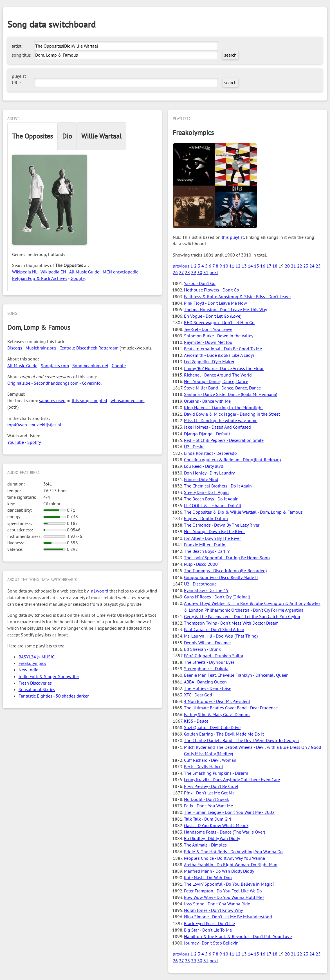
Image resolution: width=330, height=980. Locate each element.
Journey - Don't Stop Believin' (212, 943)
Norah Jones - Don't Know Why (213, 910)
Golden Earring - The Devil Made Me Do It (224, 734)
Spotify (34, 442)
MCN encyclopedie (121, 272)
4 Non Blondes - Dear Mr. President (217, 701)
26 (175, 272)
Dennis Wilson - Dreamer (207, 643)
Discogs (15, 348)
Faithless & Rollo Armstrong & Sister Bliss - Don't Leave (237, 297)
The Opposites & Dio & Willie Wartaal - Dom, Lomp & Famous (243, 512)
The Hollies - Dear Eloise (208, 688)
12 (238, 266)
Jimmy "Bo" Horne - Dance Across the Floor (224, 368)
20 (287, 266)
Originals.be (19, 383)
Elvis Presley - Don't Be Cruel (211, 786)
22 (300, 266)
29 (194, 272)
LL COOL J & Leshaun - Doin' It (213, 505)
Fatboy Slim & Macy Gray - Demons (217, 714)
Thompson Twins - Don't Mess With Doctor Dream (231, 623)
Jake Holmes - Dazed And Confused (217, 427)
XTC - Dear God (198, 695)
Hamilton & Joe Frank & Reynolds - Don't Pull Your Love (238, 936)
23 (306, 266)
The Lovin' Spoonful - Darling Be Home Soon (227, 558)
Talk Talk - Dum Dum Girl (208, 819)
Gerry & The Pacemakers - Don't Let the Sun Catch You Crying (242, 616)
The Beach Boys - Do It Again (211, 499)
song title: (22, 55)
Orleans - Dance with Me (207, 401)
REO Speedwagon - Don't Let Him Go (219, 322)
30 (200, 272)
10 (226, 266)
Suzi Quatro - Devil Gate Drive (212, 727)
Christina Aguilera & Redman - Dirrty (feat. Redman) (232, 460)
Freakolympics (32, 663)
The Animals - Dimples (205, 845)
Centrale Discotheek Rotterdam (89, 348)
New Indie (28, 670)
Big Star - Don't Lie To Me (208, 930)
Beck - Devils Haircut (204, 767)
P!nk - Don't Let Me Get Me (209, 793)
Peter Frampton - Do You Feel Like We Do (223, 891)
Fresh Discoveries (35, 683)
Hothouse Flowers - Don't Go (212, 290)
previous (181, 266)
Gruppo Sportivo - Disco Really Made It (221, 577)
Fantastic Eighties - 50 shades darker (54, 696)
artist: (17, 46)
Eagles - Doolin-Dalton (206, 518)
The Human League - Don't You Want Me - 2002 (229, 812)
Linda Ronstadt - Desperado (210, 453)
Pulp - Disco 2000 (201, 564)
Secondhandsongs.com (56, 383)
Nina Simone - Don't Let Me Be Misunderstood (228, 917)
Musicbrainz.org (41, 348)
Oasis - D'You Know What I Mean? (216, 825)
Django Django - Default (207, 434)
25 (318, 266)
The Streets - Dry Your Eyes (209, 662)
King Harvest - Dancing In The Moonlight (223, 407)
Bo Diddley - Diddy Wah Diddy (212, 838)
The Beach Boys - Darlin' (207, 551)
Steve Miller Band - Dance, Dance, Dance (222, 388)
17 (269, 266)
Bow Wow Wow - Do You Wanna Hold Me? (224, 897)
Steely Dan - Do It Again (206, 492)
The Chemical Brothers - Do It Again (218, 486)
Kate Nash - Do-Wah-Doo (208, 877)
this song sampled (89, 400)
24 (312, 266)
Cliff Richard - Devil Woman (210, 760)
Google (78, 278)
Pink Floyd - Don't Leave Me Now (215, 303)
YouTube (16, 442)
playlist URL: (19, 79)
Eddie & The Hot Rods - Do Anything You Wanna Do (233, 852)
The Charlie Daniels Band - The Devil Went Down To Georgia (241, 740)
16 (263, 266)
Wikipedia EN (53, 272)
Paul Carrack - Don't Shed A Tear (214, 629)
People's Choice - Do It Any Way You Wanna (225, 858)
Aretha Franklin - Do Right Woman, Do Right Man (231, 865)
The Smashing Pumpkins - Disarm (216, 773)
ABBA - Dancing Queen (205, 682)
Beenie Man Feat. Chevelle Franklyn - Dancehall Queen (236, 675)
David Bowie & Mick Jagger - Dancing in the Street (232, 414)
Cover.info (91, 383)
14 (250, 266)
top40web (17, 425)
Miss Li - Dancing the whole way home (221, 420)
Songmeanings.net (90, 366)
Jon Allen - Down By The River (212, 538)
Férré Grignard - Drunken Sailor (214, 656)
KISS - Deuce (196, 721)
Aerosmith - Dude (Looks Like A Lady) (219, 355)
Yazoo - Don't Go (200, 283)
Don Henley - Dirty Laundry (209, 473)
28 (187, 272)
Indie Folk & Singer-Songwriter (49, 676)
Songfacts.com (55, 366)
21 (293, 266)
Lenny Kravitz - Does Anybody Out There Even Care (232, 779)
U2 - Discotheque (200, 584)
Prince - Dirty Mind (201, 479)
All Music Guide (84, 272)
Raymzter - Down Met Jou (208, 342)
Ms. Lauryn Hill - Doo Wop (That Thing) (221, 636)
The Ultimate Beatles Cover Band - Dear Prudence (231, 708)
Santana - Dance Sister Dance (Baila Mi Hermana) (231, 394)
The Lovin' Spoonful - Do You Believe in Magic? (229, 884)
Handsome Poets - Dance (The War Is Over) (225, 832)
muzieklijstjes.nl (46, 425)
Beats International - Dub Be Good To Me (223, 349)
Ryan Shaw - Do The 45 (206, 590)
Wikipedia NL (25, 272)
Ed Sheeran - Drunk (202, 649)
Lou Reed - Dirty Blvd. (204, 466)
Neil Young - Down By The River (214, 531)
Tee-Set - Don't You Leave (208, 329)
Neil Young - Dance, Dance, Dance (216, 381)
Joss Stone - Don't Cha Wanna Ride (217, 904)
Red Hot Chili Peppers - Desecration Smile (224, 440)
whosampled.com (128, 400)
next (214, 272)
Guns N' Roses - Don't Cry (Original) (217, 597)
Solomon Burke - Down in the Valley (219, 336)
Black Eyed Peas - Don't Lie (209, 923)
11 (232, 266)
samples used (52, 400)
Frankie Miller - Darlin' (205, 545)
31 (206, 272)
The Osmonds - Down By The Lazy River (222, 525)
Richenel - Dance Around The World (218, 375)
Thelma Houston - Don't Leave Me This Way (225, 309)
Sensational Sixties (37, 689)
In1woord (99, 591)
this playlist (233, 237)
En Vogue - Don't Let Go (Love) (213, 316)
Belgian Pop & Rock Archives (40, 278)
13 (244, 266)
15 (257, 266)
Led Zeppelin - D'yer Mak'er (209, 362)
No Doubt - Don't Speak (206, 799)
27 (181, 272)
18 (275, 266)
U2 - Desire (194, 447)
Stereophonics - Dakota (206, 669)
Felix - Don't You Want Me (208, 806)
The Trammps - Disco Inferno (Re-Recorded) (225, 571)
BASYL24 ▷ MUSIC (37, 657)
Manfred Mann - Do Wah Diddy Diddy (219, 871)
